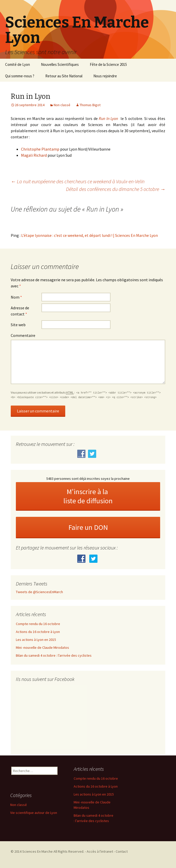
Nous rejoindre (105, 76)
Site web (18, 325)
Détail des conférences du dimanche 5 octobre (116, 189)
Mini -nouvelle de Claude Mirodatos (42, 647)
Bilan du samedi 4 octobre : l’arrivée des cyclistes (54, 655)
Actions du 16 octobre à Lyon (38, 632)
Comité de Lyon (18, 64)
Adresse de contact (20, 311)
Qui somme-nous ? (20, 76)
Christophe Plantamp (40, 149)
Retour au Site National (64, 76)
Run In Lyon (108, 118)
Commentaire (23, 335)
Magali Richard (34, 155)
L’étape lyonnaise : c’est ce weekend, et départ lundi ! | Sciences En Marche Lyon (90, 235)
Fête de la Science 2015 (108, 64)
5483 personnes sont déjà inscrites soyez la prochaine (88, 479)
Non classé (62, 105)
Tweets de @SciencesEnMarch (39, 592)
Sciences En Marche (38, 851)
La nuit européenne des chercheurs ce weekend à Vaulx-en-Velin (78, 181)
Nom (16, 297)
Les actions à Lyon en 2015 (36, 640)
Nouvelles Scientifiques (60, 64)
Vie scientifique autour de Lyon (34, 813)
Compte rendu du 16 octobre (38, 624)
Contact (122, 851)
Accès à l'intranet (100, 851)
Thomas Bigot (90, 105)
